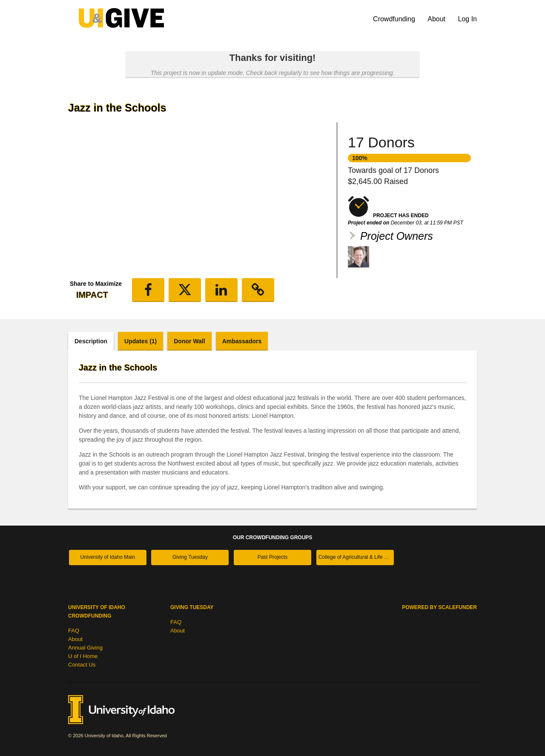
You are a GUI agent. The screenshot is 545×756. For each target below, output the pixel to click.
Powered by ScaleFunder (439, 607)
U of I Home (83, 656)
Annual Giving (85, 648)
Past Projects (273, 557)
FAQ (74, 631)
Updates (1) (141, 341)
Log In (468, 19)
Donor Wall (189, 341)
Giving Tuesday (190, 557)
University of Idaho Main (108, 557)
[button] (148, 290)
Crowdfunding (395, 19)
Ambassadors (242, 341)
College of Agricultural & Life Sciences (356, 557)
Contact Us (82, 665)
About (437, 19)
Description (91, 341)
